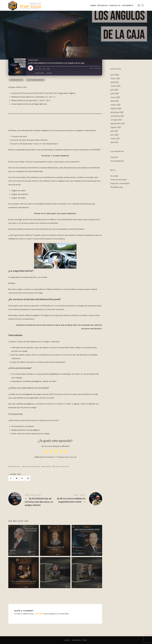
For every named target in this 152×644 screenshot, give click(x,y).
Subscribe (40, 73)
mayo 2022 (115, 97)
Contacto (115, 5)
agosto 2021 (116, 127)
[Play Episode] (31, 68)
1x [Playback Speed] (44, 69)
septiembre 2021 (118, 123)
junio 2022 (115, 93)
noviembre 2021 (117, 116)
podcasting (47, 466)
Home (93, 5)
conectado (39, 614)
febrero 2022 (116, 108)
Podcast (114, 157)
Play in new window (35, 80)
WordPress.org (116, 187)
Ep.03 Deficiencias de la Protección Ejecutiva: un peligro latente (32, 500)
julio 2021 (114, 131)
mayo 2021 (115, 138)
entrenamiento (15, 466)
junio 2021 (115, 135)
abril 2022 (114, 101)
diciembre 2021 (117, 112)
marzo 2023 (115, 86)
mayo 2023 (115, 78)
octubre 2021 (116, 120)
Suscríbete (128, 5)
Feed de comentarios (120, 183)
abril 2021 (114, 142)
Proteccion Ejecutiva (61, 466)
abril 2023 (114, 82)
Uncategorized (117, 161)
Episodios (103, 5)
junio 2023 (115, 75)
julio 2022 (114, 90)
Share (49, 73)
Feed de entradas (119, 180)
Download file (16, 80)
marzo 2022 (115, 105)
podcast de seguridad (32, 466)
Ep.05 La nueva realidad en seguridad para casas (79, 499)
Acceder (114, 176)
